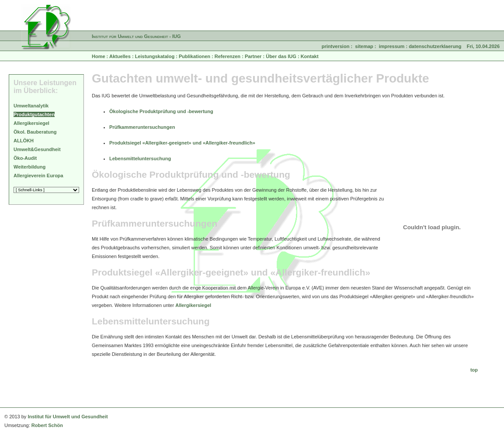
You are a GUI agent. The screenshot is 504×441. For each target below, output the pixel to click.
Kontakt (310, 56)
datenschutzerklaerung (435, 46)
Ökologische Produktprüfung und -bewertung (161, 111)
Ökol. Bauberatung (35, 132)
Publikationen (195, 56)
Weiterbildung (30, 167)
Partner (253, 56)
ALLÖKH (24, 141)
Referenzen (228, 56)
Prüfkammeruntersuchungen (142, 127)
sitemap (364, 46)
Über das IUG (281, 56)
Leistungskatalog (155, 56)
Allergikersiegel (193, 305)
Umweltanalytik (31, 106)
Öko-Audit (25, 158)
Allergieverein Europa (38, 176)
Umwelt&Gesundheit (37, 149)
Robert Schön (47, 425)
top (474, 370)
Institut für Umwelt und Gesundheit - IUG (136, 36)
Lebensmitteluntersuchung (140, 158)
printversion (336, 46)
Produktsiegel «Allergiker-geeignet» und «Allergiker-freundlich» (182, 143)
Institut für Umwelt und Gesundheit (68, 417)
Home (99, 56)
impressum (392, 46)
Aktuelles (120, 56)
